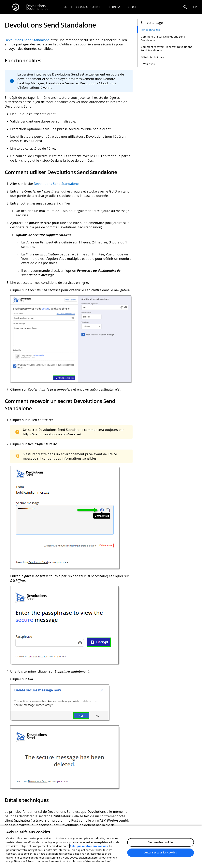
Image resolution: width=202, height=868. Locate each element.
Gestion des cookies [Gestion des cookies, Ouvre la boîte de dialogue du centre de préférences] (161, 842)
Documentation (38, 7)
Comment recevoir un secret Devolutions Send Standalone (166, 49)
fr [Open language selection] (195, 7)
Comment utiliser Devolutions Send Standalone (163, 38)
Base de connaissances (82, 7)
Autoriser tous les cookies (161, 852)
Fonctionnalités (150, 30)
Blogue (133, 7)
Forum (114, 7)
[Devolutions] (16, 7)
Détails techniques (152, 57)
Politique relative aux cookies (89, 846)
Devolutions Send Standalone (27, 40)
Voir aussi (149, 64)
